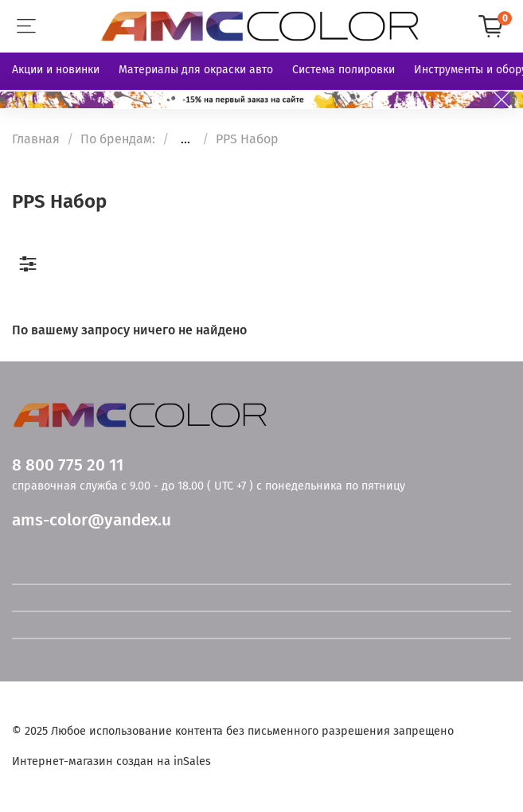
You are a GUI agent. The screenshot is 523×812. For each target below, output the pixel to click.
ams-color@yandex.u (92, 520)
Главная (36, 139)
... (185, 139)
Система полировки (343, 70)
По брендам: (118, 139)
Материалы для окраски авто (196, 70)
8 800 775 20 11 (68, 465)
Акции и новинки (56, 70)
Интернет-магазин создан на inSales (111, 761)
